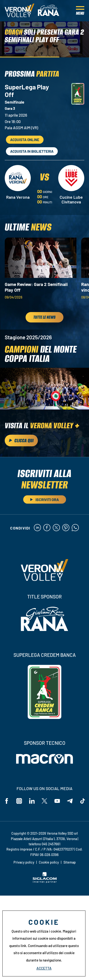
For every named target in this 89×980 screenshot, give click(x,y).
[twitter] (56, 528)
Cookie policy (49, 862)
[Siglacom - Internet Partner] (45, 882)
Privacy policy (24, 862)
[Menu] (80, 11)
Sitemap (70, 862)
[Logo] (20, 11)
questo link (18, 946)
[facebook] (47, 528)
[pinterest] (66, 528)
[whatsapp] (75, 528)
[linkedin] (37, 528)
